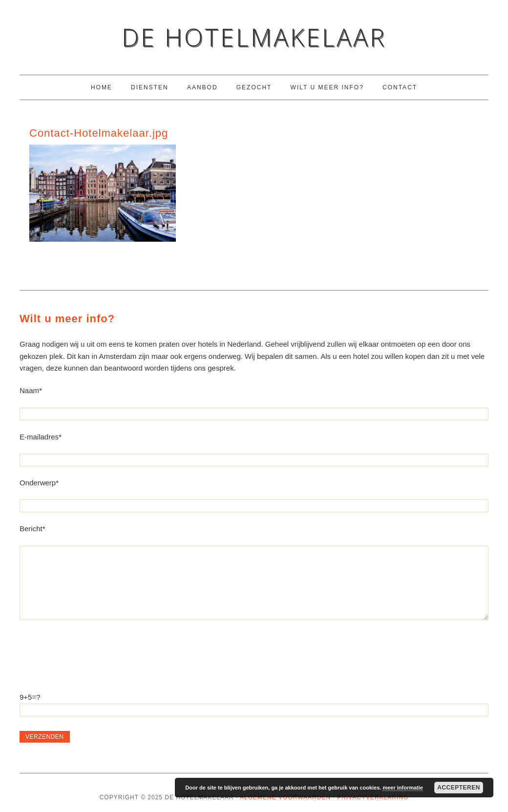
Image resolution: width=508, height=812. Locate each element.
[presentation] (94, 650)
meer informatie (403, 788)
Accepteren (459, 788)
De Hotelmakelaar (254, 37)
